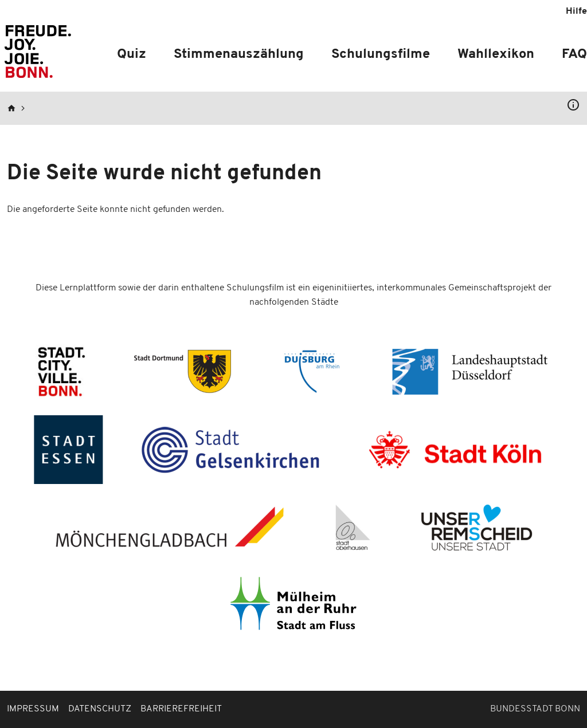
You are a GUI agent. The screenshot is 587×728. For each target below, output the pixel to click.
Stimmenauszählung (239, 54)
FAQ (574, 54)
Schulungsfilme (381, 54)
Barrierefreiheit (181, 709)
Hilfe (576, 11)
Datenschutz (100, 709)
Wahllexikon (496, 54)
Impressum (33, 709)
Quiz (132, 54)
